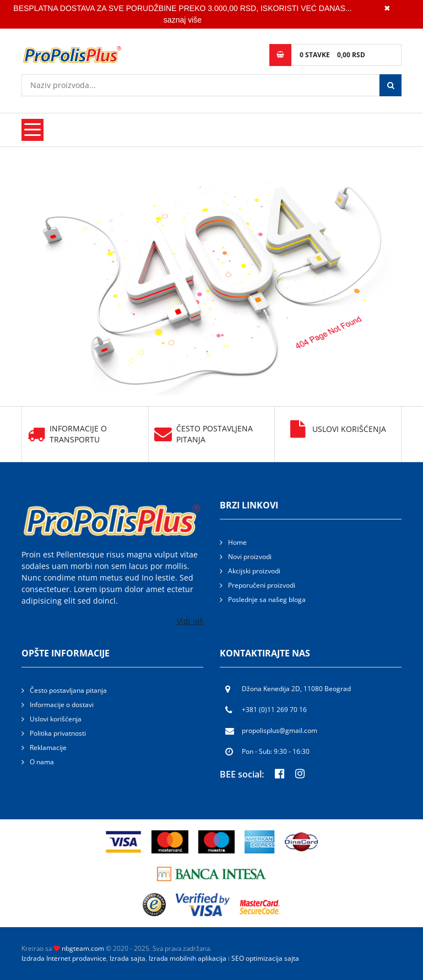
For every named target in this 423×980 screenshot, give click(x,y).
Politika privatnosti (58, 733)
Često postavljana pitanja (68, 690)
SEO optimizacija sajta (265, 958)
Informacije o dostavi (62, 705)
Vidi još (190, 621)
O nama (42, 762)
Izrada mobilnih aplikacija (188, 958)
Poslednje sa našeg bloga (267, 600)
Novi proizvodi (250, 557)
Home (237, 542)
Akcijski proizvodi (254, 571)
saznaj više (183, 20)
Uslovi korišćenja (338, 429)
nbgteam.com (83, 948)
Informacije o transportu (67, 434)
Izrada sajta (128, 958)
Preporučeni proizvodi (262, 585)
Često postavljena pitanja (204, 434)
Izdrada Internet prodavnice (64, 958)
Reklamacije (48, 748)
